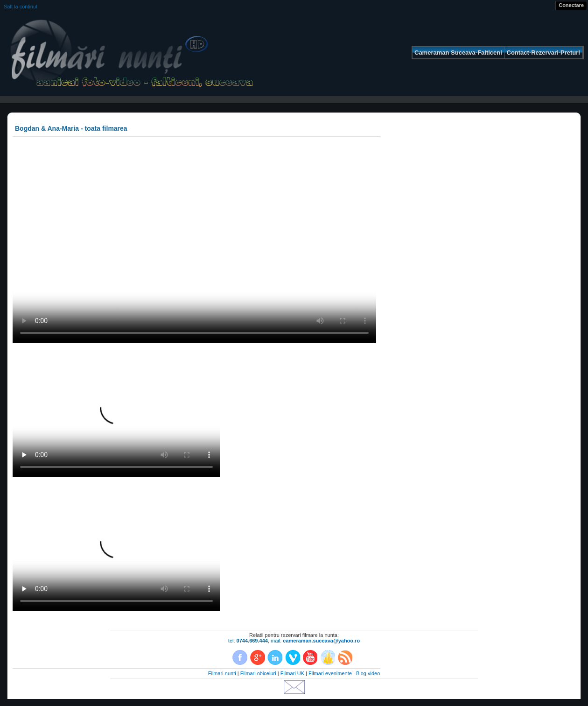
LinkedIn (275, 657)
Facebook (240, 657)
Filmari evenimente (330, 673)
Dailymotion (328, 657)
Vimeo (293, 657)
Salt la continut (21, 7)
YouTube (310, 657)
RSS (345, 657)
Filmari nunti (222, 673)
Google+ (258, 657)
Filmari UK (292, 673)
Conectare (571, 5)
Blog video (368, 673)
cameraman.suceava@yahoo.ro (321, 641)
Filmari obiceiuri (258, 673)
